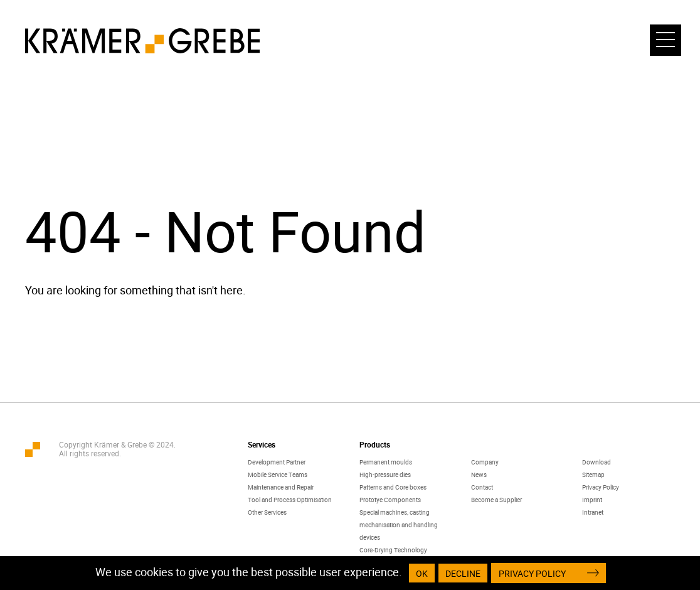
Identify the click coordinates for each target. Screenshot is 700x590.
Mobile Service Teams (278, 475)
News (479, 475)
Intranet (593, 512)
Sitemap (593, 475)
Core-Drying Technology (393, 550)
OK (422, 573)
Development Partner (277, 462)
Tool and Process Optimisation (290, 500)
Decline (463, 573)
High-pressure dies (385, 475)
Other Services (267, 512)
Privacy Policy (601, 487)
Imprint (592, 500)
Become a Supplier (496, 500)
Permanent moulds (386, 462)
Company (485, 462)
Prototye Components (390, 500)
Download (597, 462)
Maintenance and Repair (281, 487)
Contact (482, 487)
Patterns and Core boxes (393, 487)
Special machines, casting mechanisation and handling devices (399, 525)
